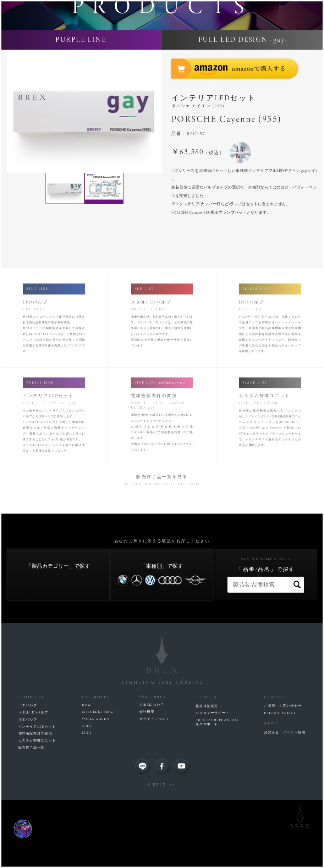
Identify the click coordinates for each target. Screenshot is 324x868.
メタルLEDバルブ (34, 780)
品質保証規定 (207, 773)
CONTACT (275, 765)
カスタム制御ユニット (37, 808)
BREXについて (152, 772)
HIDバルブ (28, 787)
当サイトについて (155, 786)
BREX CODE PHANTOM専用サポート (217, 790)
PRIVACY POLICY (280, 780)
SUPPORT (206, 765)
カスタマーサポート (213, 780)
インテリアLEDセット (37, 794)
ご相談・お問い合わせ (283, 773)
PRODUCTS (31, 765)
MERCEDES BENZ (98, 779)
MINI (87, 800)
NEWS (271, 791)
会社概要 (147, 779)
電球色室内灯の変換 (35, 801)
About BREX (153, 765)
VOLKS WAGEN (95, 786)
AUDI (87, 793)
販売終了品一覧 (32, 815)
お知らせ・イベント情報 (285, 800)
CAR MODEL (96, 765)
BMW (87, 772)
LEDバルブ (28, 773)
